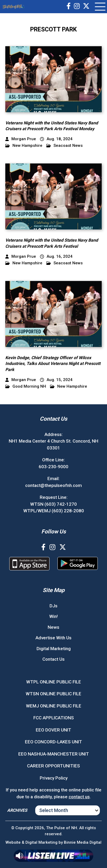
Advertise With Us (53, 638)
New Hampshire (24, 146)
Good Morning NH (26, 386)
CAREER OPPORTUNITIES (53, 766)
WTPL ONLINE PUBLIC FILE (54, 682)
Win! (53, 616)
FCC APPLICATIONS (54, 718)
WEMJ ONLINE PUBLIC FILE (54, 706)
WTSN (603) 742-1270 (53, 504)
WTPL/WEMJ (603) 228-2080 (54, 511)
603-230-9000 (53, 467)
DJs (53, 606)
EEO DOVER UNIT (53, 730)
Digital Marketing (54, 649)
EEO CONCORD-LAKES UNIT (53, 742)
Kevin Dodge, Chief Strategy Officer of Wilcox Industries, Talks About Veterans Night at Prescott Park (53, 364)
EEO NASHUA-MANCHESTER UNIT (54, 754)
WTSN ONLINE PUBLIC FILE (53, 694)
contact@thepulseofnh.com (53, 485)
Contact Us (53, 659)
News (53, 627)
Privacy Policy (54, 778)
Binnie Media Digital (83, 842)
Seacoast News (64, 146)
